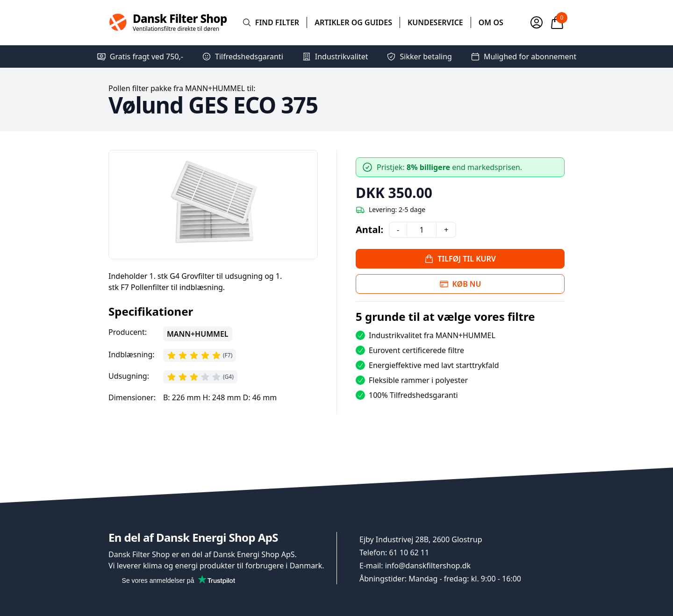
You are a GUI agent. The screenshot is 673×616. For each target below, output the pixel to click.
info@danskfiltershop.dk (428, 566)
